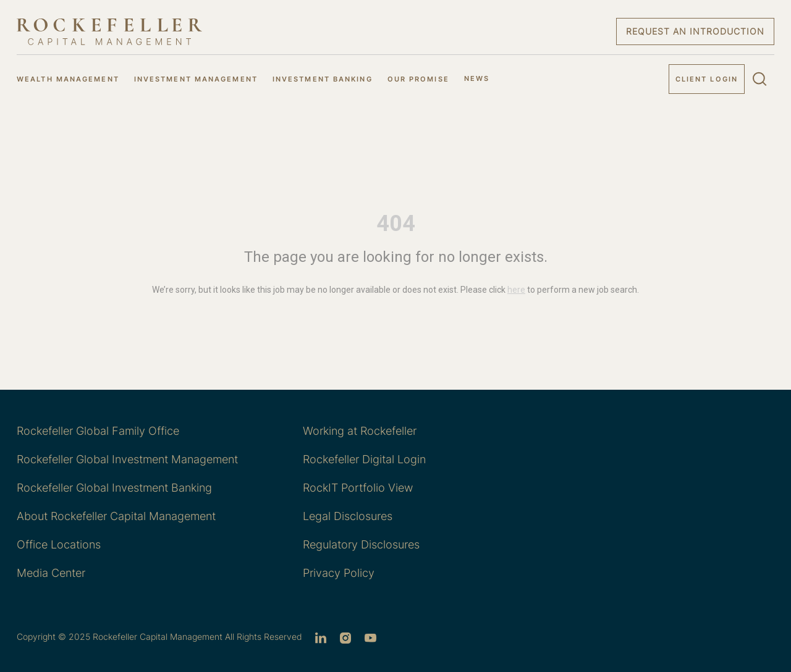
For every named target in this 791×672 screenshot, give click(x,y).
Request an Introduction (695, 31)
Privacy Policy (339, 573)
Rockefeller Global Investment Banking (114, 488)
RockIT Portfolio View (358, 488)
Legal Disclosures (348, 516)
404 (396, 224)
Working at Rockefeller (360, 431)
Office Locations (59, 544)
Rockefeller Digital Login (364, 459)
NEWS (477, 78)
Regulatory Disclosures (361, 544)
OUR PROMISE (418, 79)
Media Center (51, 573)
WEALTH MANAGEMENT (68, 79)
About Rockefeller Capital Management (116, 516)
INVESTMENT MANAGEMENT (196, 79)
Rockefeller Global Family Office (98, 431)
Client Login (707, 79)
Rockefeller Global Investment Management (127, 459)
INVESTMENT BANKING (323, 79)
